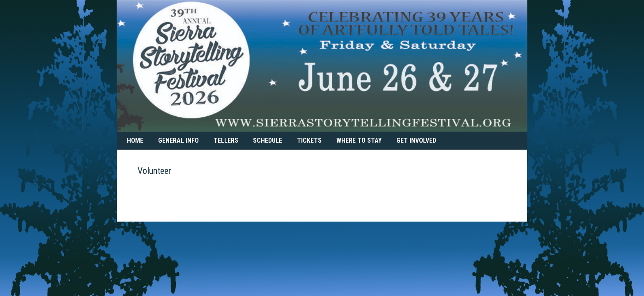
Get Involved (416, 140)
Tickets (309, 140)
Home (135, 140)
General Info (178, 140)
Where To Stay (359, 140)
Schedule (268, 140)
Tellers (226, 140)
